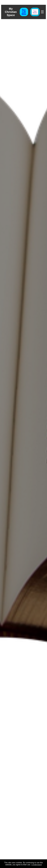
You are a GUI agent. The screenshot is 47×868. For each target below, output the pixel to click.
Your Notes (35, 12)
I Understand (37, 865)
